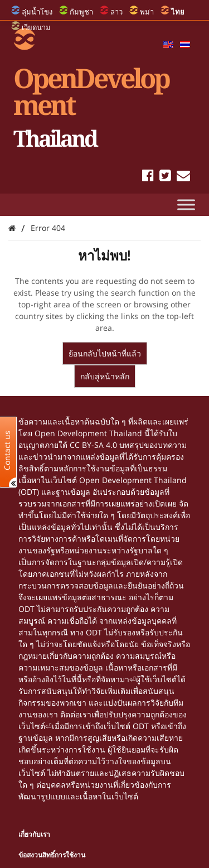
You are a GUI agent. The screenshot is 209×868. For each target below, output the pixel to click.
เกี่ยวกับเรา (34, 834)
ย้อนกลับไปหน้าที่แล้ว (105, 353)
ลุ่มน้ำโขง (37, 12)
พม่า (147, 12)
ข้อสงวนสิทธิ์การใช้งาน (52, 855)
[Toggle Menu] (186, 204)
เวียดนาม (36, 27)
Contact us (7, 450)
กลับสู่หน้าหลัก (105, 376)
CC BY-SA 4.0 (93, 445)
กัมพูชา (81, 12)
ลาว (116, 12)
